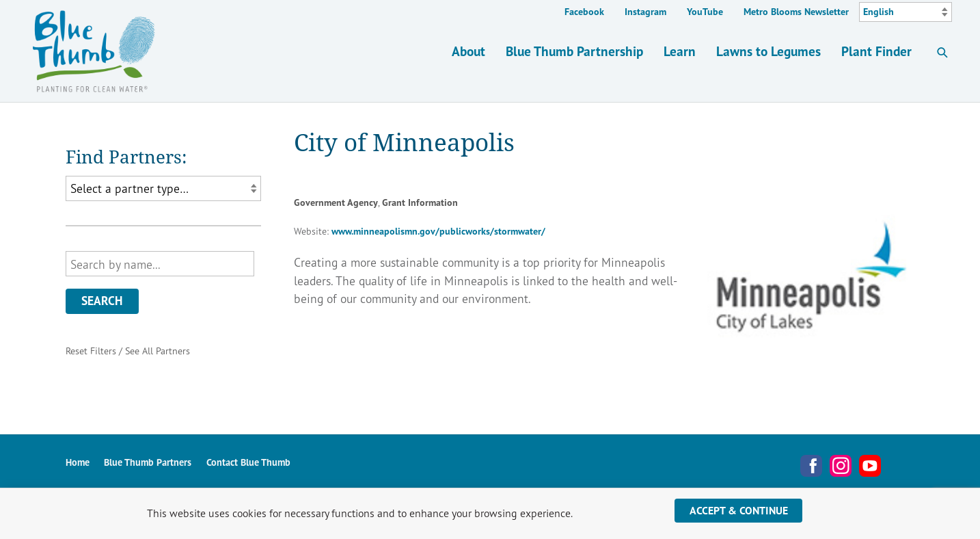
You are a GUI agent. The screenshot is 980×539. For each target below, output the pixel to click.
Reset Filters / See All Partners (128, 351)
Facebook (584, 12)
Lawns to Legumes (768, 51)
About (468, 51)
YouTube (705, 12)
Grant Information (420, 202)
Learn (680, 51)
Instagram (645, 12)
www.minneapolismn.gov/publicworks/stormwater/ (438, 231)
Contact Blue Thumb (248, 462)
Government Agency (336, 202)
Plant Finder (876, 51)
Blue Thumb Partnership (574, 51)
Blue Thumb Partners (148, 462)
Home (78, 462)
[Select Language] (906, 12)
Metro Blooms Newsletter (796, 12)
